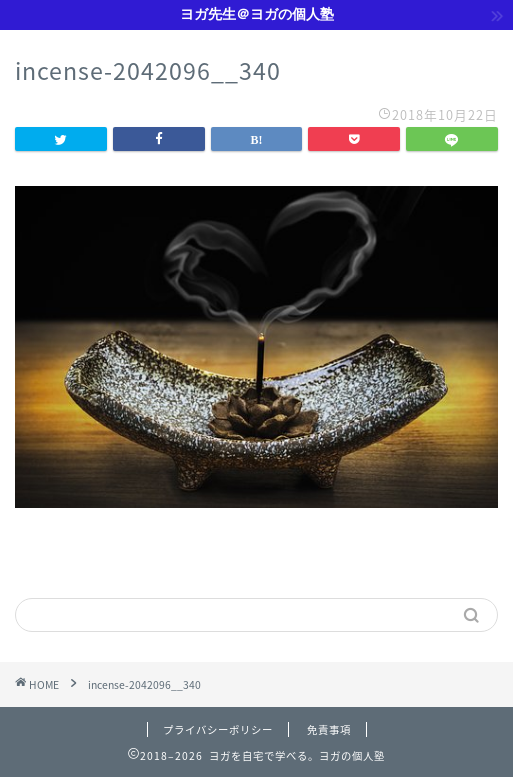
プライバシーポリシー (218, 729)
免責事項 (329, 729)
